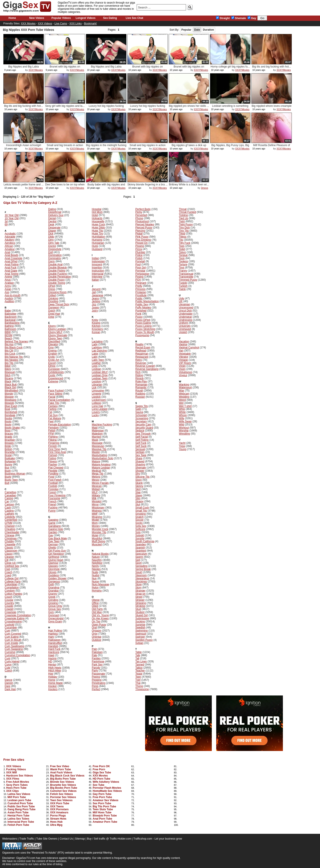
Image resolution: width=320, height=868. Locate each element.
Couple (9, 606)
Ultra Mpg (56, 825)
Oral (94, 628)
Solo (138, 532)
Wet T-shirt (185, 406)
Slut (138, 505)
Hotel (95, 215)
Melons (96, 477)
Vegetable (185, 354)
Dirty (51, 240)
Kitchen (96, 326)
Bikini (8, 369)
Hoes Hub (56, 822)
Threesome (142, 689)
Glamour (53, 563)
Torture (183, 264)
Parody (96, 668)
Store (139, 584)
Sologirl (140, 535)
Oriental (96, 637)
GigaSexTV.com (26, 858)
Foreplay (53, 489)
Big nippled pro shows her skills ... (189, 106)
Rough (139, 391)
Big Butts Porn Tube (63, 779)
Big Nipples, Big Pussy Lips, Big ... (230, 147)
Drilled (52, 295)
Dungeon (54, 308)
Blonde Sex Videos (62, 782)
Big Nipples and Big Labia (23, 67)
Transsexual (186, 274)
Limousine (98, 391)
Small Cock (142, 508)
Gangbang (54, 526)
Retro (139, 360)
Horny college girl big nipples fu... (230, 67)
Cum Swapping (14, 649)
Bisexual (10, 372)
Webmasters (10, 839)
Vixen (182, 369)
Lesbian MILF (100, 372)
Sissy (139, 480)
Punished (141, 311)
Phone (139, 218)
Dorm (51, 261)
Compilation (12, 588)
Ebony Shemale (58, 335)
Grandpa (53, 591)
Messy (96, 480)
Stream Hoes (58, 819)
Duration (208, 30)
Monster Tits (99, 532)
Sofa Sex (141, 526)
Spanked (141, 551)
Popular (186, 30)
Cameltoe (10, 492)
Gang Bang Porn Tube (22, 809)
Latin (95, 357)
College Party (13, 582)
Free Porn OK (101, 766)
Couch (9, 597)
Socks (139, 523)
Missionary (98, 508)
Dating (52, 209)
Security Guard (144, 428)
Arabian (9, 283)
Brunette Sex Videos (63, 785)
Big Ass (9, 344)
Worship (184, 431)
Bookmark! (90, 24)
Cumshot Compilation (17, 655)
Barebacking (12, 323)
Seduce (140, 431)
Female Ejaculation (60, 425)
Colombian (11, 584)
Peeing (96, 677)
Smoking (141, 514)
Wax (182, 391)
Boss (8, 431)
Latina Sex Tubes (18, 819)
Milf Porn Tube (17, 797)
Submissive (142, 618)
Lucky (95, 415)
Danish (9, 683)
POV (138, 280)
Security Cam (143, 425)
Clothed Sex (12, 566)
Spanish (140, 548)
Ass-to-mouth (13, 295)
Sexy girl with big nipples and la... (65, 106)
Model (95, 520)
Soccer (139, 520)
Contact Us (66, 839)
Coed (8, 575)
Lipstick (96, 397)
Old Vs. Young (100, 615)
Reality (139, 344)
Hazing (52, 658)
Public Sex (142, 304)
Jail (94, 292)
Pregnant (141, 283)
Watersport (185, 387)
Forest (52, 492)
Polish (139, 258)
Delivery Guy (56, 215)
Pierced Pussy (144, 228)
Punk (138, 314)
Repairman (142, 354)
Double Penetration (60, 277)
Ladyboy (97, 348)
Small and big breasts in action (65, 145)
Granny (53, 594)
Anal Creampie (13, 258)
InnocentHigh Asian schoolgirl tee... (23, 147)
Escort (52, 363)
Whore (183, 415)
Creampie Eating (15, 618)
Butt (7, 483)
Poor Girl (141, 268)
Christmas (11, 538)
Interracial (98, 274)
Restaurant (142, 357)
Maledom (97, 434)
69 (6, 224)
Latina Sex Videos (19, 794)
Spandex (141, 544)
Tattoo (139, 668)
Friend (52, 505)
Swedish (140, 628)
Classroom (11, 551)
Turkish (183, 286)
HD (50, 661)
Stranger (140, 591)
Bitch (8, 375)
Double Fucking (57, 274)
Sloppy (139, 501)
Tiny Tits (184, 231)
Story (138, 588)
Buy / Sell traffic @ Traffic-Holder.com (109, 839)
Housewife (98, 221)
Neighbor (97, 563)
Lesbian (96, 369)
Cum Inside (11, 643)
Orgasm (97, 631)
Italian (95, 280)
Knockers (97, 329)
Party (95, 671)
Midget (96, 489)
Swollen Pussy (144, 640)
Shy (138, 474)
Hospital (97, 209)
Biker (8, 366)
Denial (52, 218)
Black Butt (11, 385)
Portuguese (142, 274)
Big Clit (9, 351)
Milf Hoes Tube (102, 812)
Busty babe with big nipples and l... (106, 186)
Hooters (53, 689)
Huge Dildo (98, 228)
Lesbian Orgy (100, 375)
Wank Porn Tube (60, 769)
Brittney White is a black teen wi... (189, 185)
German (53, 544)
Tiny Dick (184, 228)
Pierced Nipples (145, 224)
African (9, 246)
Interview (97, 277)
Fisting (52, 458)
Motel (95, 535)
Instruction (98, 271)
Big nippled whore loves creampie (271, 106)
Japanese (98, 295)
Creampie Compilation (18, 615)
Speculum (141, 554)
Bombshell (11, 412)
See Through (143, 434)
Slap (138, 492)
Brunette (10, 452)
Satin (138, 409)
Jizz (94, 304)
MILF (95, 492)
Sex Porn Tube (102, 803)
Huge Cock (98, 224)
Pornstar (140, 271)
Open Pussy (99, 625)
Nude (95, 572)
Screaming (142, 418)
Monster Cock (100, 529)
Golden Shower (57, 578)
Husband (97, 249)
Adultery (10, 240)
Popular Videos (61, 18)
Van (181, 351)
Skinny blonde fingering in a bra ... (147, 185)
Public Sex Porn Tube (21, 806)
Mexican (97, 486)
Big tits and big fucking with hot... (272, 67)
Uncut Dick (185, 311)
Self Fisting (142, 440)
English (53, 354)
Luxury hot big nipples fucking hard (106, 108)
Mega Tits (98, 474)
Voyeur (183, 375)
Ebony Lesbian (57, 329)
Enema (52, 351)
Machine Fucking (102, 425)
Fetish (52, 431)
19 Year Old (12, 218)
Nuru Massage (100, 584)
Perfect (96, 689)
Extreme (53, 381)
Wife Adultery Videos (106, 782)
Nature (96, 557)
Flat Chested (56, 468)
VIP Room (185, 363)
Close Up (10, 563)
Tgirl (138, 680)
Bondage (10, 415)
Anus (8, 280)
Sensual (140, 449)
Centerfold (11, 520)
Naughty (97, 560)
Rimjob (139, 378)
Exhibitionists (56, 372)
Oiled (95, 606)
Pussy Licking (143, 326)
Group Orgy (55, 606)
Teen (138, 677)
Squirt (139, 572)
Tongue (183, 255)
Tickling (183, 215)
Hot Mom (97, 212)
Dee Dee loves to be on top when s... (65, 186)
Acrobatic (10, 234)
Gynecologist (56, 618)
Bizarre (9, 378)
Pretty (139, 286)
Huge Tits (97, 231)
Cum (7, 631)
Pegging (97, 680)
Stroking (140, 606)
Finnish (53, 446)
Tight (182, 221)
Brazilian (10, 440)
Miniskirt (97, 501)
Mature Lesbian (101, 468)
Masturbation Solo (103, 458)
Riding (139, 375)
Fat (50, 412)
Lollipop (96, 403)
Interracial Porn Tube (21, 822)
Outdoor (97, 640)
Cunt (7, 658)
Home (12, 18)
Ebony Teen (55, 338)
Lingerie (97, 394)
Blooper (9, 397)
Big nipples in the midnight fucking (106, 145)
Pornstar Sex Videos (63, 797)
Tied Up (184, 218)
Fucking (53, 508)
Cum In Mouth (13, 640)
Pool (138, 264)
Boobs (8, 418)
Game (52, 523)
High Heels (55, 668)
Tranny (183, 271)
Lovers (96, 412)
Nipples (96, 569)
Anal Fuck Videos (61, 773)
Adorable (10, 237)
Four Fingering (57, 495)
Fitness (53, 461)
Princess (140, 289)
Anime (8, 277)
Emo (51, 348)
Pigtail (139, 234)
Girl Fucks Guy (57, 551)
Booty (8, 425)
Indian (95, 258)
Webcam (184, 394)
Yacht (182, 443)
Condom (10, 591)
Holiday (53, 677)
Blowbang (11, 400)
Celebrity (10, 517)
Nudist (96, 575)
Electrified (54, 342)
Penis (95, 686)
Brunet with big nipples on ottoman (147, 68)
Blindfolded (11, 391)
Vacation (184, 342)
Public (139, 298)
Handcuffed (55, 643)
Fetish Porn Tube (18, 825)
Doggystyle (55, 249)
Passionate (98, 674)
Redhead (141, 351)
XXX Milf (12, 773)
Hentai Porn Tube (18, 816)
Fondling (53, 474)
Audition (9, 301)
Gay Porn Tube (102, 794)
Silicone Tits (142, 477)
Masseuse (98, 446)
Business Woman (15, 474)
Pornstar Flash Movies (107, 788)
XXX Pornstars (59, 809)
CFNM (9, 523)
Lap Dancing (99, 351)
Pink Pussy (142, 237)
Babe (8, 311)
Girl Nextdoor (56, 554)
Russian (140, 397)
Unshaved (185, 329)
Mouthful (97, 538)
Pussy (139, 317)
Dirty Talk (54, 243)
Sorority (140, 538)
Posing (139, 277)
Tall (137, 658)
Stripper (140, 600)
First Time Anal (57, 452)
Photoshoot (142, 221)
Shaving (140, 465)
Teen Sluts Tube (103, 809)
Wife (182, 418)
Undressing (186, 320)
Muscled (97, 544)
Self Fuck (141, 443)
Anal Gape (11, 271)
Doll (51, 252)
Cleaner (9, 557)
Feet (51, 421)
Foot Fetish (55, 480)
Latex (95, 354)
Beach (8, 338)
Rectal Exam (143, 348)
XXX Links (75, 24)
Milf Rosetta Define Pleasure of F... (271, 147)
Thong (139, 686)
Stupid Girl (142, 615)
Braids (8, 437)
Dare (8, 686)
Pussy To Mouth (145, 332)
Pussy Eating (143, 323)
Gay (252, 18)
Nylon (95, 588)
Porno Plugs (58, 816)
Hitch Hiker (55, 671)
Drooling (53, 301)
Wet (181, 403)
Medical (96, 471)
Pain (94, 649)
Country (9, 603)
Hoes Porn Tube (16, 788)
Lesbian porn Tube (19, 800)
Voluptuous (185, 372)
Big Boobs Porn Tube (64, 788)
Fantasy (53, 406)
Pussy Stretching (145, 329)
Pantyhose (98, 661)
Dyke (51, 317)
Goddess (54, 575)
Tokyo (182, 252)
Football (53, 483)
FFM (51, 434)
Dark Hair (10, 689)
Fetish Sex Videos (61, 794)
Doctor (52, 246)
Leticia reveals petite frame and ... (24, 185)
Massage (97, 443)
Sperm (139, 557)
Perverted (141, 215)
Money (96, 526)
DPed (52, 286)
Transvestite (186, 277)
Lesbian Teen (100, 378)
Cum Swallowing (15, 646)
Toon (182, 258)
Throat (183, 209)
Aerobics (10, 243)
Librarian (97, 385)
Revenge (141, 363)
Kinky (95, 320)
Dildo (51, 237)
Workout (184, 428)
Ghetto (52, 548)
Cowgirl (9, 609)
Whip (182, 409)
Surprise (140, 625)
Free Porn (99, 769)
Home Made (55, 683)
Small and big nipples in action (148, 145)
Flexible (53, 471)
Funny (52, 511)
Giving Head (56, 560)
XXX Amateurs (59, 812)
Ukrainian (185, 304)
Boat (7, 409)
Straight (223, 18)
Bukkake (10, 458)
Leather (96, 363)
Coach (9, 572)
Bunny (8, 465)
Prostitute (141, 295)
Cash (8, 508)
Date (197, 30)
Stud (138, 609)
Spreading (141, 566)
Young (183, 449)
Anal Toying (12, 274)
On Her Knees (100, 618)
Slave (139, 495)
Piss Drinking (143, 240)
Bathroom (10, 329)
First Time (54, 449)
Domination (55, 255)
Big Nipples (11, 360)
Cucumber (11, 628)
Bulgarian (10, 461)
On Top (96, 622)
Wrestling (184, 434)
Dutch (52, 311)
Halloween (54, 640)
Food (51, 477)
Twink (182, 289)
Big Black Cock (14, 348)
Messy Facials (100, 483)
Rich (138, 372)
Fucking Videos (16, 769)
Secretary (141, 421)
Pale (94, 655)
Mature (96, 461)
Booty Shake (12, 428)
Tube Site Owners (47, 839)
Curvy (8, 665)
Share (139, 458)
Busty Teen (11, 480)
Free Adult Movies (18, 782)
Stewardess (142, 578)
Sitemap (80, 839)
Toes (182, 246)
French (52, 501)
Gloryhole (54, 569)
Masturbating (99, 455)
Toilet (182, 249)
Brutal (8, 455)
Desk (51, 224)
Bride (8, 446)
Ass (7, 292)
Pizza (139, 249)
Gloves (52, 572)
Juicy (95, 311)
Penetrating (99, 683)
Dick (51, 234)
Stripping (141, 603)
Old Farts (97, 609)
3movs (204, 188)
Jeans (95, 298)
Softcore (140, 529)
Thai (138, 683)
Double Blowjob (57, 268)
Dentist (52, 221)
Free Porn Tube (102, 797)
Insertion (97, 268)
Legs (95, 366)
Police (139, 255)
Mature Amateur (101, 465)
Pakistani (97, 652)
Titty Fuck (185, 243)
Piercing (140, 231)
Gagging (53, 520)
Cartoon (9, 505)
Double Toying (57, 283)
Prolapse (141, 292)
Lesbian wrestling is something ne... (230, 108)
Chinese (10, 535)
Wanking (184, 385)
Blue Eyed (11, 406)
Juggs (95, 308)
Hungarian (98, 243)
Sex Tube (98, 785)
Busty (8, 477)
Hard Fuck (54, 649)
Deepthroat (55, 212)
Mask (95, 440)
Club (7, 569)
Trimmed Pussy (188, 280)
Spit (138, 560)
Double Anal (55, 264)
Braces (9, 434)
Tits (181, 240)
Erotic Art (54, 360)
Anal (7, 252)
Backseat (10, 320)
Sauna (139, 412)
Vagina (183, 344)
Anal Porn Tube (102, 819)
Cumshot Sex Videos (63, 791)
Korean (96, 332)
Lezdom (97, 381)
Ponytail (140, 261)
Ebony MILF (55, 332)
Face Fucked (56, 391)
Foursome (54, 498)
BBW (8, 332)
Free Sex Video (60, 766)
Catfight (9, 514)
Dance (9, 680)
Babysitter (11, 314)
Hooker (53, 686)
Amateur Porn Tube (105, 822)
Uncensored (186, 308)
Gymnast (54, 615)
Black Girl (10, 387)
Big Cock (10, 354)
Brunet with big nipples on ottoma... (65, 68)
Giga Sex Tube (102, 773)
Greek (52, 597)
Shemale (239, 18)
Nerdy (95, 566)
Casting (9, 511)
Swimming (141, 631)
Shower (140, 471)
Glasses (53, 566)
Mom (95, 523)
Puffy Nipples (143, 308)
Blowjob (9, 403)
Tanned (140, 665)
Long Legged (100, 409)
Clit (7, 560)
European (54, 369)
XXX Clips (13, 791)
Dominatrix (55, 258)
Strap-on (140, 594)
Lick (94, 387)
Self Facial (142, 437)
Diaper (52, 231)
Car (7, 501)
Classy (9, 554)
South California (145, 541)
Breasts (9, 443)
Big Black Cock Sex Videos (67, 776)
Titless (183, 237)
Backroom (11, 317)
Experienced (56, 378)
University (185, 326)
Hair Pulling (55, 631)
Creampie (10, 612)
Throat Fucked (187, 212)
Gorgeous (54, 582)
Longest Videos (85, 18)
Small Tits (141, 511)
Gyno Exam (55, 622)
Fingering (54, 443)
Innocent (97, 264)
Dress (52, 289)
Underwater (186, 314)
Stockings (141, 582)
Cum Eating (12, 637)
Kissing (96, 323)
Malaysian (98, 431)
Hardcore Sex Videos (20, 776)
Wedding (184, 397)
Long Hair (98, 406)
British (8, 449)
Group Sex (55, 609)
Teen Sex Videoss (61, 800)
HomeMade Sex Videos (107, 791)
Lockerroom (99, 400)
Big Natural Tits (14, 357)
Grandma (54, 588)
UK (181, 301)
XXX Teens (57, 806)
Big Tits (9, 363)
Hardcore (54, 652)
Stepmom (141, 575)
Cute (7, 668)
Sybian (139, 643)
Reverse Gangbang (147, 369)
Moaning (97, 517)
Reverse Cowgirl (145, 366)
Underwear (185, 317)
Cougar (9, 600)
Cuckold (9, 625)
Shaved (140, 461)
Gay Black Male (58, 538)
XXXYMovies (36, 70)
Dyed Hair (54, 314)
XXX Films (13, 779)
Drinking (53, 298)
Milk (94, 498)
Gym (51, 612)
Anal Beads (11, 255)
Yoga (182, 446)
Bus (7, 468)
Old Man (97, 612)
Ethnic (52, 366)
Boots (8, 421)
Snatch (139, 517)
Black (8, 381)
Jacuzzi (96, 289)
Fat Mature (55, 418)
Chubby (9, 541)
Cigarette (10, 544)
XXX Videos (45, 24)
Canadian (10, 495)
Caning (9, 498)
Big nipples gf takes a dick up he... (189, 147)
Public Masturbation (147, 301)
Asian (8, 289)
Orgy (95, 634)
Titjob (182, 234)
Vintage (183, 360)
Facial (52, 397)
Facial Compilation (59, 400)
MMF (95, 514)
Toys (182, 268)
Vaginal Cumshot (189, 348)
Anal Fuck (11, 268)
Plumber (140, 252)
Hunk (95, 246)
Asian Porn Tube (18, 812)
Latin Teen (98, 360)
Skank (139, 483)
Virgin (182, 366)
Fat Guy (53, 415)
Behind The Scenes (16, 342)
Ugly (182, 298)
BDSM (9, 335)
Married (96, 437)
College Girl (12, 578)
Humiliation (98, 237)
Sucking (140, 622)
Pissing (140, 246)
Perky (139, 212)
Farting (52, 409)
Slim (138, 498)
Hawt (51, 655)
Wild (181, 425)
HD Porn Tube (101, 779)
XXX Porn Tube (60, 803)
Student (140, 612)
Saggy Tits (142, 406)
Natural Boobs (100, 554)
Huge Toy (97, 234)
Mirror (95, 505)
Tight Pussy (186, 224)
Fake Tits (54, 403)
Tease (139, 674)
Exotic (52, 375)
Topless (183, 261)
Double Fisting (57, 271)
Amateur (10, 249)
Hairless (53, 634)
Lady (95, 344)
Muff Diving (98, 541)
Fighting (53, 437)
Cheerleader (12, 532)
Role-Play (141, 381)
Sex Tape (141, 455)
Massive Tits (99, 449)
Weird (182, 400)
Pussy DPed (143, 320)
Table (139, 652)
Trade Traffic (27, 839)
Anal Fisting (12, 264)
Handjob (53, 646)
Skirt (138, 489)
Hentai (52, 665)
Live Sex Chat (135, 18)
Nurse (95, 582)
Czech (8, 671)
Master (96, 452)
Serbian (140, 452)
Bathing (9, 326)
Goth (51, 584)
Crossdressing (13, 622)
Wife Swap (185, 421)
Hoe (51, 674)
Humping (97, 240)
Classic (9, 548)
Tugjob (183, 283)
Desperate (54, 228)
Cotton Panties (13, 594)
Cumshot (10, 652)
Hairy (51, 637)
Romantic (141, 387)
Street (139, 597)
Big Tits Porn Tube (104, 806)
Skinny (139, 486)
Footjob (53, 486)
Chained (10, 526)
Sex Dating (110, 18)
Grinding (53, 600)
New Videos (37, 18)
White (182, 412)
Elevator (53, 344)
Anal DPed (11, 261)
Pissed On (141, 243)
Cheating (10, 529)
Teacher (140, 671)
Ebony (52, 326)
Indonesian (98, 261)
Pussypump (142, 335)
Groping (53, 603)
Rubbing (140, 394)
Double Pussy (56, 280)
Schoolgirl (141, 415)
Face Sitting (55, 394)
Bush (8, 471)
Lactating (97, 342)
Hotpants (97, 218)
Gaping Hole (56, 529)
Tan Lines (141, 661)
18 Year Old (12, 215)
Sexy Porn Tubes (17, 785)
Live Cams (61, 24)
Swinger (140, 637)
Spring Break (143, 569)
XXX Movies (28, 24)
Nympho (97, 591)
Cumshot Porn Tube (20, 803)
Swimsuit (141, 634)
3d (6, 221)
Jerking (96, 301)
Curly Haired (12, 661)
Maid (95, 428)
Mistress (97, 511)
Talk (138, 655)
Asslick (9, 298)
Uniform (184, 323)
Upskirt (183, 332)
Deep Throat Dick (59, 304)
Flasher (53, 465)
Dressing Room (57, 292)
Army (8, 286)
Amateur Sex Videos (106, 800)
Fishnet (53, 455)
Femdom (53, 428)
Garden (53, 532)
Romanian (141, 385)
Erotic (52, 357)
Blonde (9, 394)
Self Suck (141, 446)
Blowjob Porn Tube (105, 816)
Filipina (52, 440)
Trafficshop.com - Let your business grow (158, 839)
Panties (96, 658)
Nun (94, 578)
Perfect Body (143, 209)
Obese (96, 600)
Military (96, 495)
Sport (139, 563)
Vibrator (184, 357)
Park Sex (97, 665)
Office (95, 603)
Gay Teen (54, 541)
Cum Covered (13, 634)
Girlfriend (54, 557)
